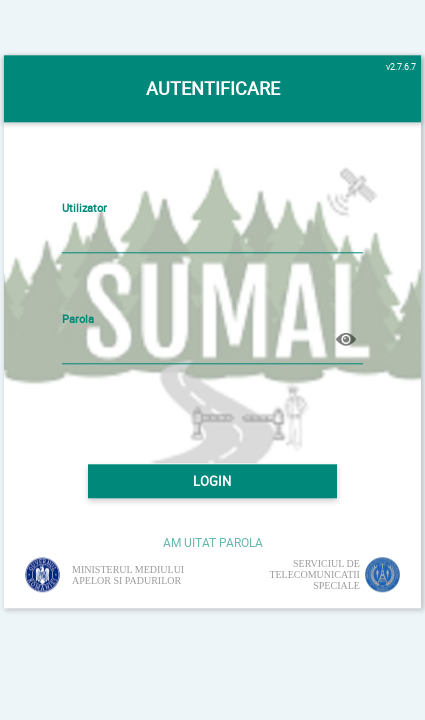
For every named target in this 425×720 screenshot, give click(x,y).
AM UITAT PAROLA (213, 542)
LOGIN (212, 481)
